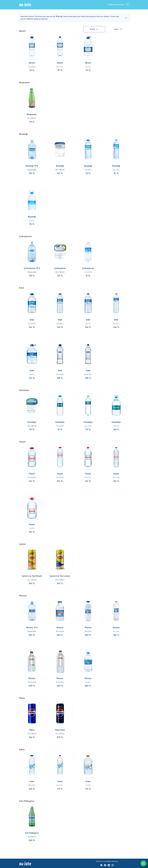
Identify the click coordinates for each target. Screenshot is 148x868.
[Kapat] (126, 18)
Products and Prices (116, 5)
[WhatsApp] (143, 863)
